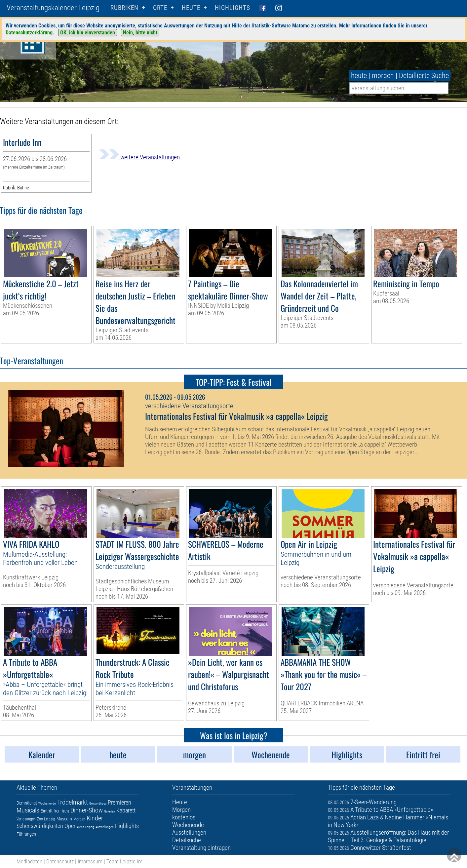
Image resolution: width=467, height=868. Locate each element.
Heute (65, 811)
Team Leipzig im (124, 861)
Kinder (95, 818)
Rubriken (124, 8)
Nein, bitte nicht (140, 33)
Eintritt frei (50, 811)
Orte (160, 8)
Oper (70, 826)
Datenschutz (60, 861)
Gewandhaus (98, 803)
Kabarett (126, 810)
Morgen (79, 819)
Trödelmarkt (73, 802)
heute (359, 76)
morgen (383, 76)
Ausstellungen (105, 827)
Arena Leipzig (85, 827)
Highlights (233, 8)
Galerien (110, 811)
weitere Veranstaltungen (139, 157)
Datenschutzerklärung (29, 33)
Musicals (28, 810)
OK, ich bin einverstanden (88, 33)
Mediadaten (29, 861)
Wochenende (47, 803)
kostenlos (184, 817)
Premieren (119, 802)
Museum (64, 819)
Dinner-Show (87, 810)
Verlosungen (26, 819)
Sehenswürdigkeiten (40, 826)
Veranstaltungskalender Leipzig (53, 8)
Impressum (90, 861)
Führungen (26, 834)
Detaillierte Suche (424, 76)
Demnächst (27, 803)
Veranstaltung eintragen (201, 848)
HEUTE (191, 8)
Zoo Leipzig (46, 819)
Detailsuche (187, 840)
